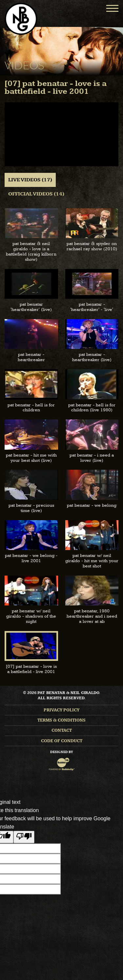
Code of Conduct (62, 741)
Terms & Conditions (61, 720)
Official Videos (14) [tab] (36, 194)
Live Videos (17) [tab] (30, 180)
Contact (62, 731)
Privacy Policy (61, 710)
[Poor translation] (24, 837)
